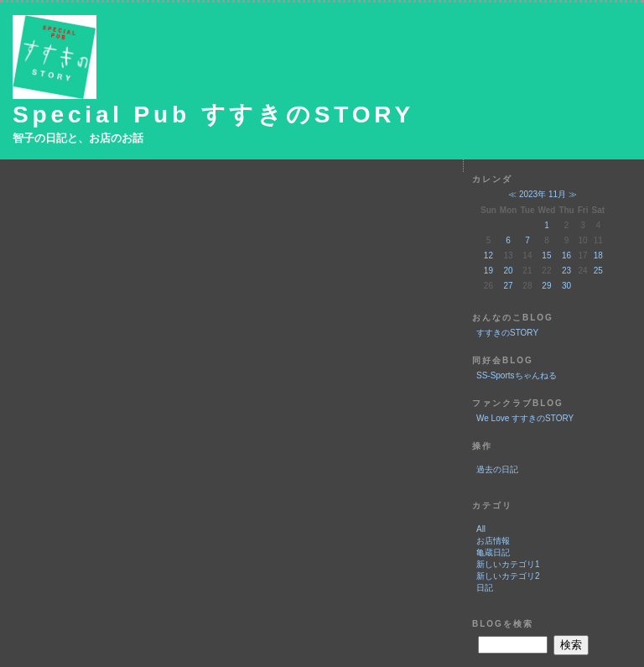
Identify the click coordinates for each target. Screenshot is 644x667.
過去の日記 (497, 469)
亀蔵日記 (493, 552)
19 (488, 271)
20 (509, 271)
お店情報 (493, 541)
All (481, 529)
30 (566, 286)
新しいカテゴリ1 (508, 564)
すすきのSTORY (507, 333)
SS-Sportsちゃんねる (517, 375)
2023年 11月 (543, 194)
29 (546, 286)
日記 (485, 588)
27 (509, 286)
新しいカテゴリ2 (508, 576)
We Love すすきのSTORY (525, 418)
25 (598, 271)
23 (566, 271)
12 (488, 255)
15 (546, 255)
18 (598, 255)
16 (566, 255)
